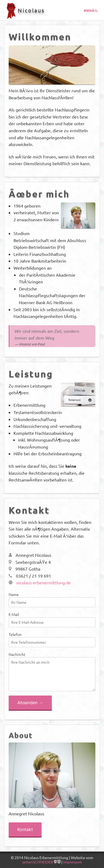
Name (52, 600)
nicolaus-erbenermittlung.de (40, 582)
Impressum (73, 862)
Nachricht (52, 672)
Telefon (52, 640)
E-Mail (52, 620)
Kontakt (25, 829)
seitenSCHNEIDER (38, 862)
